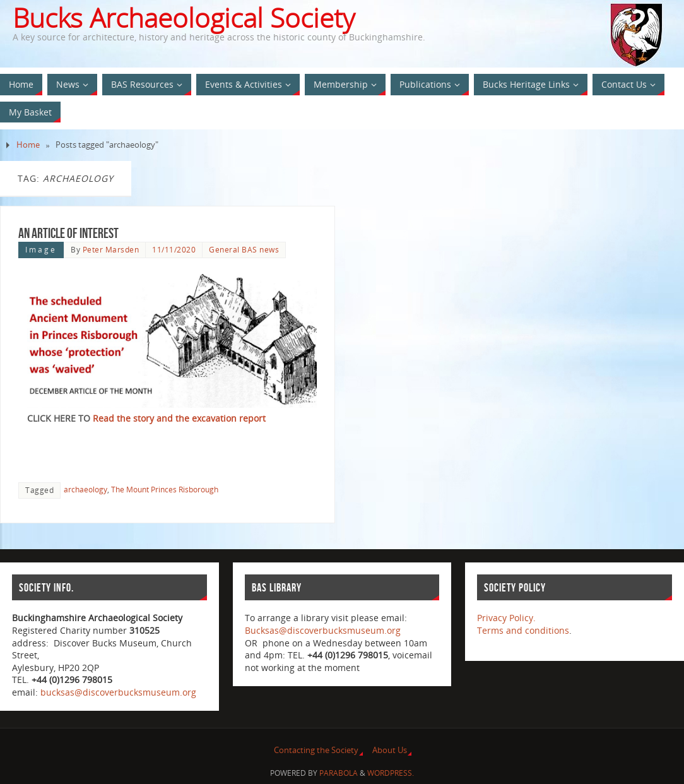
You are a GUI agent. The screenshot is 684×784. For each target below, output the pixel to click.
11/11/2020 (174, 249)
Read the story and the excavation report (179, 418)
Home (28, 145)
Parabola (339, 773)
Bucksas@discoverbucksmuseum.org (323, 630)
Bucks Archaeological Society (184, 18)
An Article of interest (68, 233)
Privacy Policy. (506, 618)
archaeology (85, 489)
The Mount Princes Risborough (165, 489)
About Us (390, 750)
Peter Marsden (111, 249)
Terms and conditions (523, 630)
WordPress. (391, 773)
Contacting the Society (316, 750)
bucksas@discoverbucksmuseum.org (118, 692)
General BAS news (244, 249)
